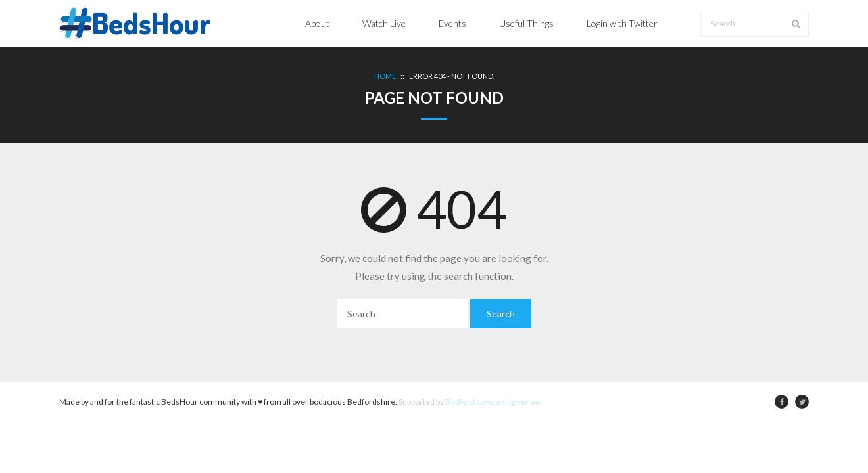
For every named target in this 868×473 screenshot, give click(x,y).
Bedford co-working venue (492, 402)
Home (385, 76)
